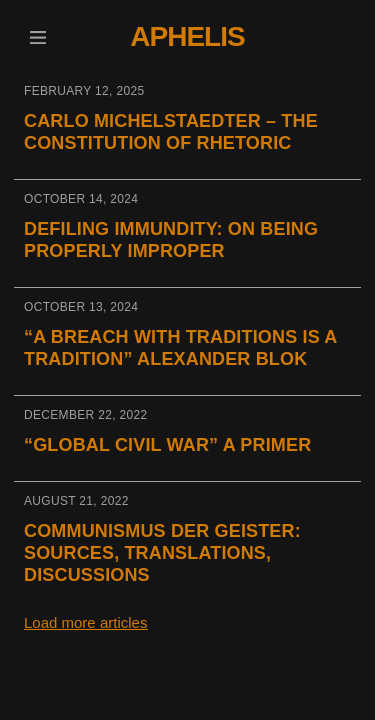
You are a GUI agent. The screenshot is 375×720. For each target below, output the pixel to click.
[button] (37, 37)
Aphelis (187, 36)
